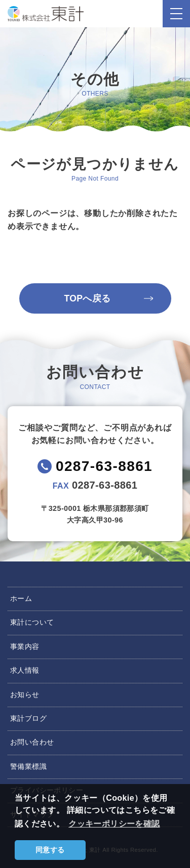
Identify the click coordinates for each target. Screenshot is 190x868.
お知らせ (25, 695)
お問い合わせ (32, 742)
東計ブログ (28, 718)
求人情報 (25, 670)
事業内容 (25, 646)
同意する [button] (50, 850)
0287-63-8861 (104, 466)
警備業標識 (28, 766)
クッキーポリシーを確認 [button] (114, 824)
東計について (32, 622)
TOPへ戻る (87, 298)
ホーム (21, 598)
